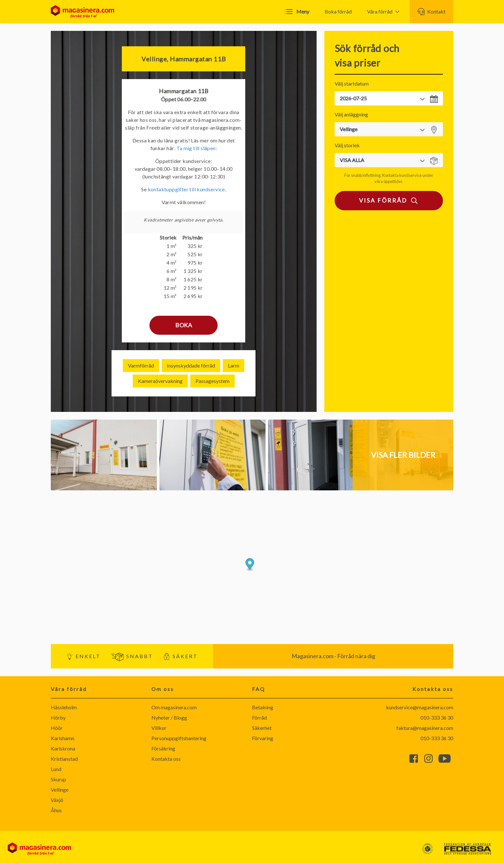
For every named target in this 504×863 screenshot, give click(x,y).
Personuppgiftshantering (179, 738)
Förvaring (263, 738)
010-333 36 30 (437, 718)
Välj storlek (347, 145)
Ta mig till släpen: (197, 148)
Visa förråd (389, 201)
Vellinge (60, 790)
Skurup (59, 779)
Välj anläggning (351, 114)
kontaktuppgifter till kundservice (186, 189)
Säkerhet (262, 728)
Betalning (263, 707)
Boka (184, 325)
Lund (56, 769)
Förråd (259, 718)
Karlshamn (63, 738)
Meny (297, 12)
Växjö (57, 800)
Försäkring (163, 748)
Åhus (56, 810)
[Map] (252, 567)
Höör (57, 728)
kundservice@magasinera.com (420, 707)
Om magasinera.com (174, 707)
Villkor (159, 728)
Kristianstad (64, 759)
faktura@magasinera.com (425, 728)
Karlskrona (63, 748)
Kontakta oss (166, 759)
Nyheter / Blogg (169, 718)
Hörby (58, 718)
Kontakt (432, 12)
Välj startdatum (352, 83)
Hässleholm (64, 707)
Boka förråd (338, 11)
